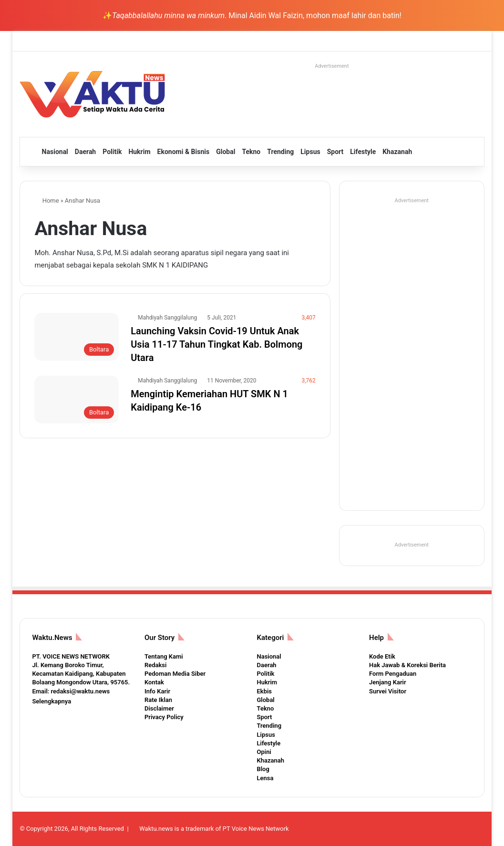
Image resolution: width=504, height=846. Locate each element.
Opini (264, 752)
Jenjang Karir (388, 682)
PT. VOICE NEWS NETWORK (71, 656)
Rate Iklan (158, 700)
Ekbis (264, 691)
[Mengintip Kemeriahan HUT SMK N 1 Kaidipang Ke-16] (77, 400)
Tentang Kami (164, 656)
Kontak (154, 682)
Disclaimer (159, 708)
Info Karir (157, 691)
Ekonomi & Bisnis (184, 152)
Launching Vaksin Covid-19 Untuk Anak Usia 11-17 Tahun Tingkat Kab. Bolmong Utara (216, 344)
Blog (263, 769)
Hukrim (139, 152)
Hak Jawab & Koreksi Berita (407, 665)
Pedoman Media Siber (175, 674)
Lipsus (310, 152)
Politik (112, 152)
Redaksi (155, 665)
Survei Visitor (388, 691)
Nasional (55, 152)
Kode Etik (382, 656)
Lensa (265, 778)
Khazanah (397, 152)
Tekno (251, 152)
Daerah (85, 152)
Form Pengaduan (393, 674)
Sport (335, 152)
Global (226, 152)
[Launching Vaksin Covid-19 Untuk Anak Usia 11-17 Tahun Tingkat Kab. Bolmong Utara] (77, 337)
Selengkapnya (51, 701)
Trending (280, 152)
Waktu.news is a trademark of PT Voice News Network (214, 829)
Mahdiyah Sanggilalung (167, 318)
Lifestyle (363, 152)
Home (46, 201)
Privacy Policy (164, 717)
